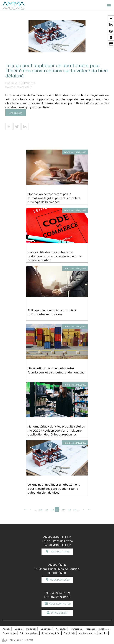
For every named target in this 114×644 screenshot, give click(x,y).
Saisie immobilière (51, 633)
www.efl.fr (24, 87)
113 (58, 509)
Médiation (31, 629)
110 (41, 509)
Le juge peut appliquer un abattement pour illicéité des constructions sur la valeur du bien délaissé (54, 488)
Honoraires (76, 629)
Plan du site (69, 633)
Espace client (60, 612)
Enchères (104, 629)
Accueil (7, 629)
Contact (91, 629)
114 (63, 509)
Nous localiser (60, 551)
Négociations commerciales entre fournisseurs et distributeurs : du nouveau (56, 370)
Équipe (18, 629)
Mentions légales (87, 633)
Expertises (46, 629)
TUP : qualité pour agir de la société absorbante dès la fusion (52, 312)
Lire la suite (15, 113)
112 (52, 509)
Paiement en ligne (29, 633)
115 (69, 509)
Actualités (61, 629)
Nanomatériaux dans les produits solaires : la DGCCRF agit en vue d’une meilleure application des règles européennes (56, 430)
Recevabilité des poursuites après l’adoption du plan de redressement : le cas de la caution (55, 256)
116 (75, 509)
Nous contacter (60, 604)
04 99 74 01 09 (60, 593)
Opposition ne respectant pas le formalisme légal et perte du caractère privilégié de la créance (54, 198)
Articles (103, 633)
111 (46, 509)
